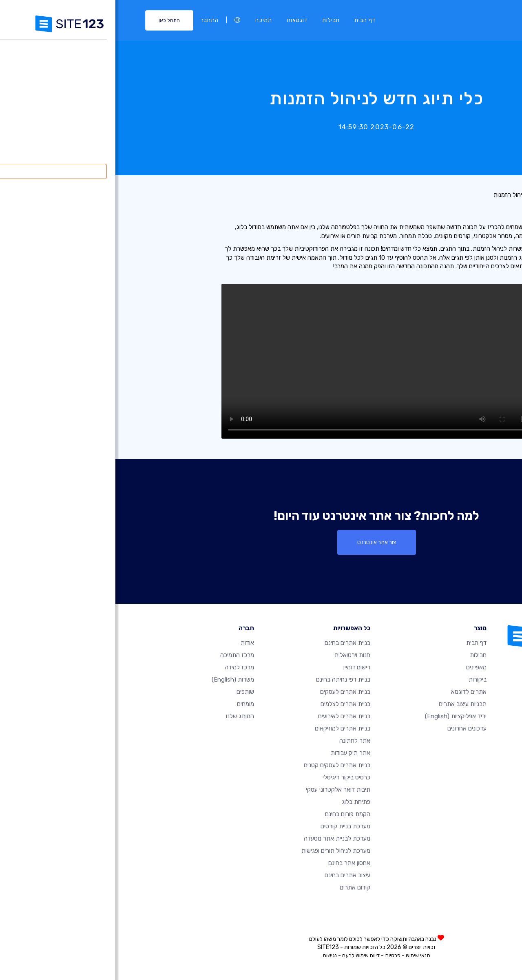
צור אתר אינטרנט (261, 542)
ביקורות (362, 680)
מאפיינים (361, 667)
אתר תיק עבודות (235, 753)
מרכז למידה (124, 667)
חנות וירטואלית (237, 655)
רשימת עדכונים (475, 195)
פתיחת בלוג (241, 802)
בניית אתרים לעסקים (230, 692)
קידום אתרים (240, 887)
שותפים (130, 692)
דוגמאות (182, 20)
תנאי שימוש (303, 955)
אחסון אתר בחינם (234, 863)
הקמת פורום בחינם (232, 814)
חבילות (216, 20)
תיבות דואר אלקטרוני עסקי (223, 790)
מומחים (130, 704)
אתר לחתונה (239, 741)
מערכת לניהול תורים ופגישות (220, 851)
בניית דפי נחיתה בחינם (228, 680)
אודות (132, 643)
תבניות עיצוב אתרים (347, 704)
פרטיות (277, 955)
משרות (117, 680)
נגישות (214, 955)
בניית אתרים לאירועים (229, 716)
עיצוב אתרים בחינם (232, 875)
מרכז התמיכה (122, 655)
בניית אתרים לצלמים (230, 704)
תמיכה (148, 20)
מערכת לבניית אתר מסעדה (222, 839)
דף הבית (250, 20)
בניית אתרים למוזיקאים (227, 728)
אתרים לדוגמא (353, 692)
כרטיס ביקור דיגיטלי (231, 777)
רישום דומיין (241, 667)
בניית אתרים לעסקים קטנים (222, 765)
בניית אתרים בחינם (232, 643)
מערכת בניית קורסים (230, 826)
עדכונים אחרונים (352, 728)
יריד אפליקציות (340, 716)
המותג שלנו (125, 716)
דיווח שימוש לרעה (246, 955)
